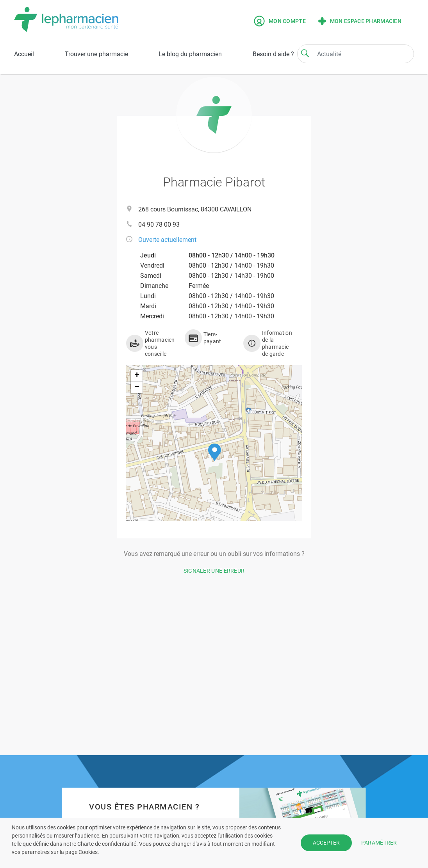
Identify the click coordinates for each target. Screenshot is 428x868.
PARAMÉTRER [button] (379, 843)
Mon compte (280, 21)
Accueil (24, 54)
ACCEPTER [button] (326, 843)
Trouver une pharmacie (96, 54)
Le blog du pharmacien (190, 54)
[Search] (305, 53)
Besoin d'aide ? (273, 54)
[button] (215, 452)
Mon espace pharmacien (360, 21)
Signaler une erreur (214, 571)
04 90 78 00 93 (159, 225)
